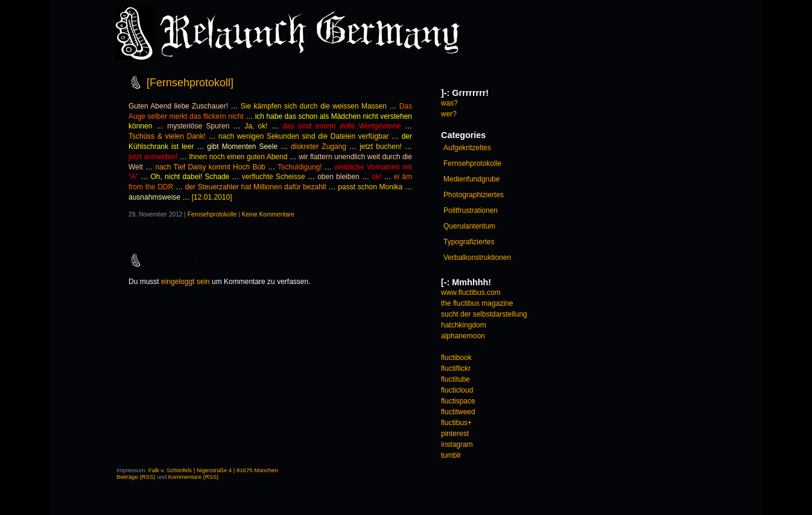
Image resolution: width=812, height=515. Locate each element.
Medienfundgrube (471, 179)
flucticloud (457, 390)
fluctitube (455, 379)
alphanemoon (463, 336)
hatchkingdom (464, 325)
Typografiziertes (469, 242)
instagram (457, 444)
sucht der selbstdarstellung (484, 314)
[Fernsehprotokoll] (190, 83)
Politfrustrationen (471, 210)
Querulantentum (469, 226)
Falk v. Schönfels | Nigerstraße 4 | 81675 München (213, 470)
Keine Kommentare (268, 214)
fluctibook (456, 358)
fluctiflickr (456, 368)
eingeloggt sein (186, 282)
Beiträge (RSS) (136, 477)
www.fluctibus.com (471, 292)
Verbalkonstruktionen (477, 257)
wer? (449, 114)
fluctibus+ (456, 423)
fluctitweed (458, 412)
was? (449, 103)
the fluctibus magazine (477, 303)
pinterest (455, 434)
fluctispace (458, 401)
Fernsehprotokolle (212, 214)
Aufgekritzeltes (467, 148)
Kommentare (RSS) (194, 477)
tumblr (451, 455)
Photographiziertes (474, 195)
